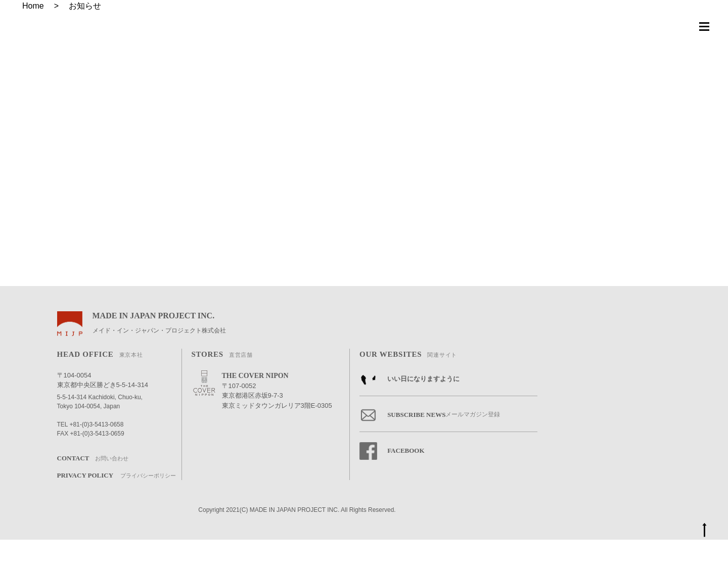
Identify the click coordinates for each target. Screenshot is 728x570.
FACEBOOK (392, 481)
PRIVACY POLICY (117, 506)
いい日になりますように (409, 410)
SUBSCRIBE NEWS (430, 445)
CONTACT (93, 489)
